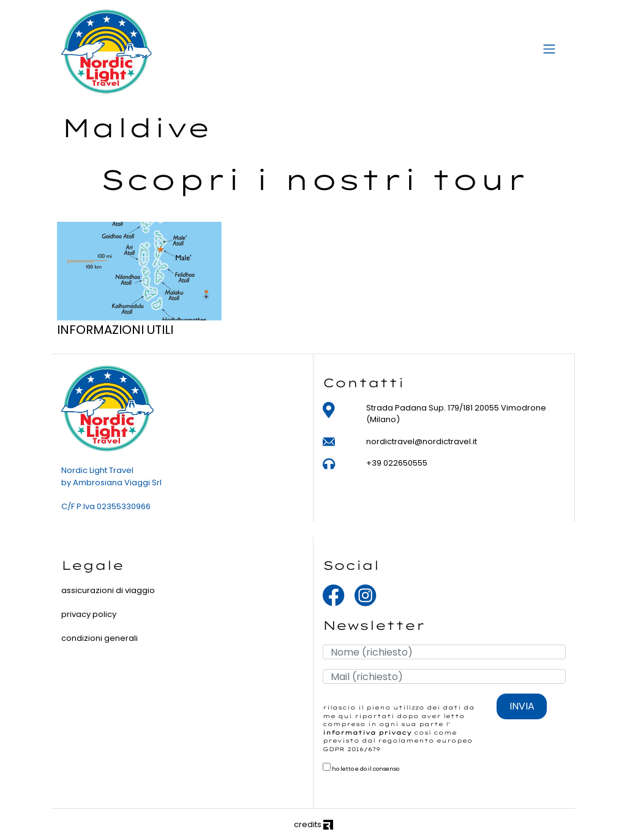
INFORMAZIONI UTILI (115, 330)
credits (313, 824)
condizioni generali (99, 638)
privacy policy (89, 614)
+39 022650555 (397, 463)
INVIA (522, 706)
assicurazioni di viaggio (108, 590)
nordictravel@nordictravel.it (422, 441)
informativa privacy (367, 732)
